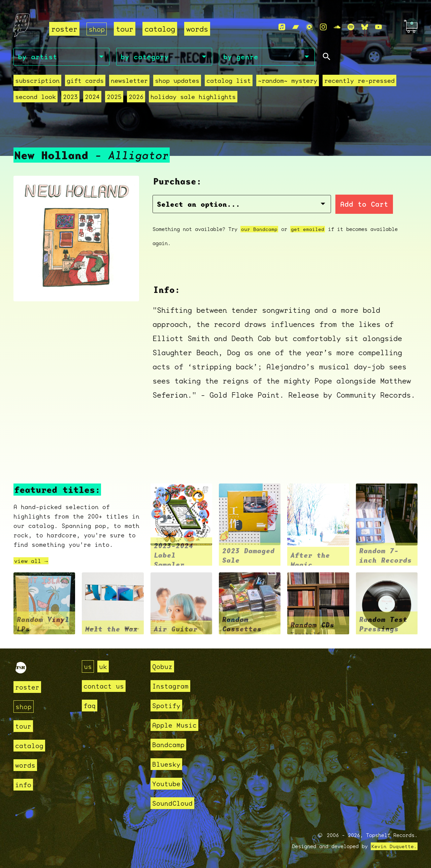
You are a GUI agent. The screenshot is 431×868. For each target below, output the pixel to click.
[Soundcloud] (337, 27)
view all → (33, 562)
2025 (114, 98)
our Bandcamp (259, 230)
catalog (161, 29)
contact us (105, 686)
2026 (136, 98)
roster (64, 29)
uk (104, 666)
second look (36, 98)
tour (126, 29)
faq (90, 706)
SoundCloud (174, 803)
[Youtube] (378, 27)
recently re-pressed (359, 82)
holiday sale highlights (193, 98)
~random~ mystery (288, 82)
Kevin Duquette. (394, 846)
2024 (92, 98)
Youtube (168, 784)
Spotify (168, 706)
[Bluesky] (365, 27)
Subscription (37, 82)
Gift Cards (85, 82)
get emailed (308, 230)
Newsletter (129, 82)
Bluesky (168, 764)
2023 (70, 98)
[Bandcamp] (296, 27)
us (88, 666)
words (198, 29)
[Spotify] (351, 27)
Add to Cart (318, 205)
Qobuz (163, 666)
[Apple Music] (282, 27)
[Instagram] (323, 27)
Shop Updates (177, 82)
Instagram (172, 686)
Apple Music (176, 725)
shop (97, 29)
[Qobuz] (309, 27)
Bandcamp (170, 745)
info (24, 785)
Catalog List (229, 82)
